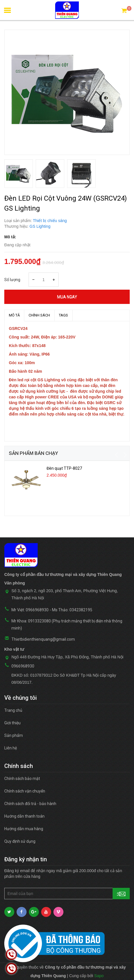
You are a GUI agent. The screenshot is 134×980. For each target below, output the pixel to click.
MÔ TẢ (14, 315)
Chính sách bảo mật (22, 779)
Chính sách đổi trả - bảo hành (30, 804)
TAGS (63, 315)
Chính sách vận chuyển (25, 791)
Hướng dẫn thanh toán (24, 816)
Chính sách (39, 315)
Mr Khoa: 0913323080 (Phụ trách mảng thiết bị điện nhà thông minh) (67, 625)
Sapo (99, 976)
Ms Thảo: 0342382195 (72, 610)
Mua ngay (67, 297)
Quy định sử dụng (20, 841)
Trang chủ (13, 710)
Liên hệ (11, 748)
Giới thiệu (12, 723)
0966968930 (23, 666)
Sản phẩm (14, 735)
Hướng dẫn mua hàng (24, 829)
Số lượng (12, 280)
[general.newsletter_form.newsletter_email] (67, 894)
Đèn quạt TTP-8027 (64, 468)
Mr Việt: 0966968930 (30, 610)
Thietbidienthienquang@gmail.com (43, 639)
